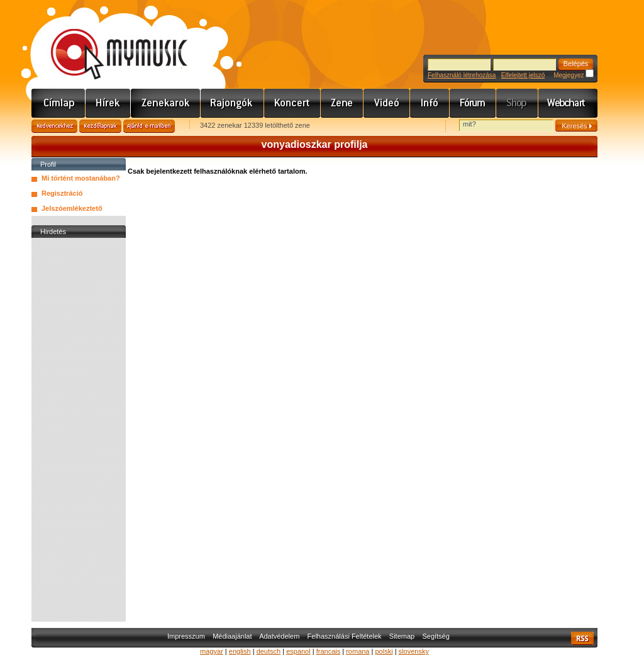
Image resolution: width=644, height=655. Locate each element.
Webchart (568, 103)
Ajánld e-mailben (149, 126)
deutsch (269, 651)
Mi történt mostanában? (81, 178)
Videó (387, 103)
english (240, 651)
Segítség (436, 636)
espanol (298, 651)
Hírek (108, 103)
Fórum (473, 103)
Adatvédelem (279, 636)
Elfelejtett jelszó (523, 75)
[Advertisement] (79, 430)
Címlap (58, 103)
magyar (212, 651)
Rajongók (232, 103)
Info (430, 103)
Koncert (292, 103)
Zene (342, 103)
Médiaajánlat (232, 636)
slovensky (414, 651)
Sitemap (402, 636)
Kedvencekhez (54, 126)
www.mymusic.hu (108, 41)
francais (329, 651)
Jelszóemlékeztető (72, 208)
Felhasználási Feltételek (345, 636)
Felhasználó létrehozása (462, 75)
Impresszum (186, 636)
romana (358, 651)
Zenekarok (166, 103)
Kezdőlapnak (100, 126)
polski (384, 651)
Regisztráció (62, 193)
